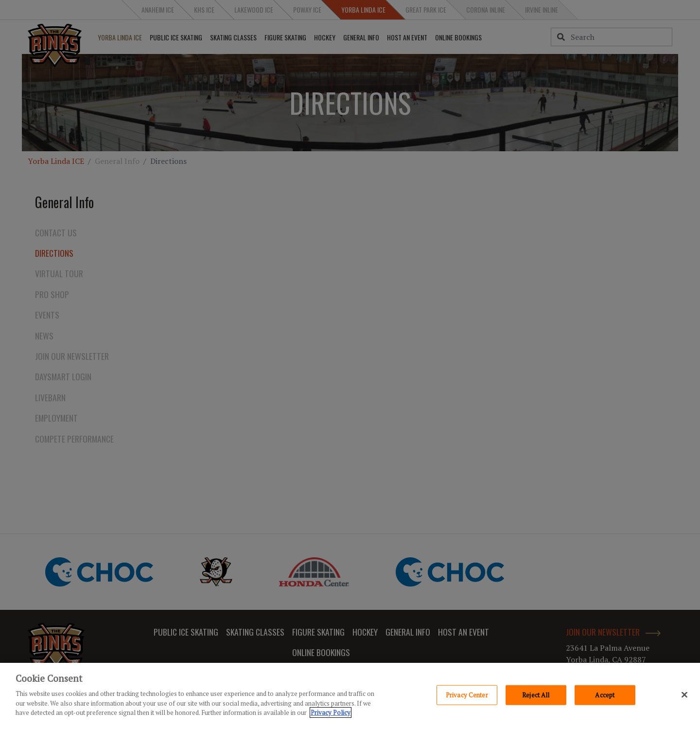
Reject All (536, 694)
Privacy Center (467, 694)
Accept (605, 694)
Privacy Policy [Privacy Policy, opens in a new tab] (331, 712)
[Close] (684, 694)
